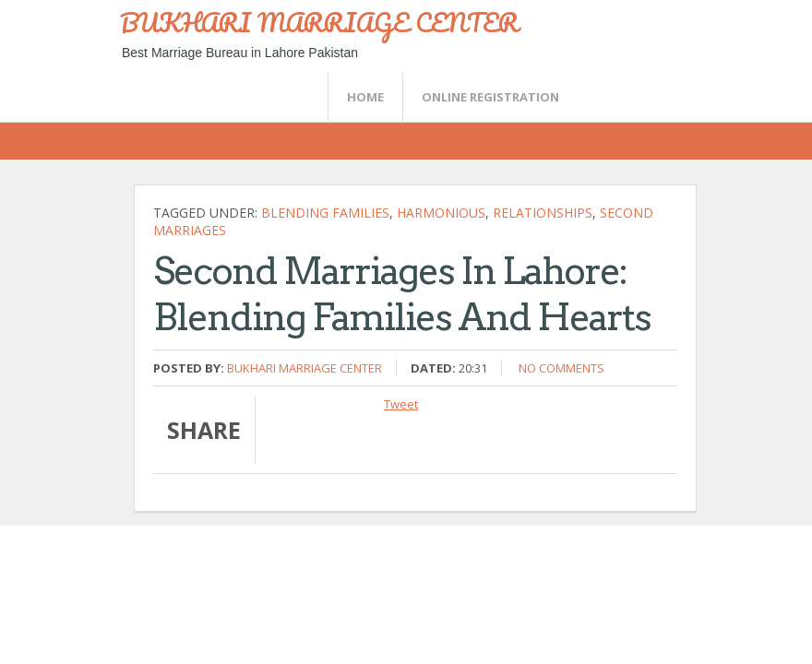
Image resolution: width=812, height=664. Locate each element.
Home (365, 97)
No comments (561, 368)
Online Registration (490, 97)
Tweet (401, 404)
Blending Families (325, 213)
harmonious (441, 213)
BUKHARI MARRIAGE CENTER (319, 22)
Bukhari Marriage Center (304, 368)
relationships (543, 213)
